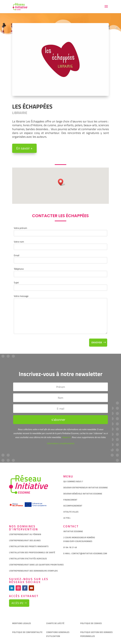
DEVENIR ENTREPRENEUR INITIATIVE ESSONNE (85, 487)
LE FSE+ (67, 518)
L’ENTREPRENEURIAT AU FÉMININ (25, 534)
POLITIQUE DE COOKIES (91, 623)
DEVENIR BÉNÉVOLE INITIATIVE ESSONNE (83, 494)
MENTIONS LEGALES (22, 623)
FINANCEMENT (70, 500)
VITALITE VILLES (71, 512)
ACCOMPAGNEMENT (73, 506)
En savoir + (24, 148)
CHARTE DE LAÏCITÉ (55, 623)
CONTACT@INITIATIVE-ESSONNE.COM (89, 553)
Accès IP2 (17, 603)
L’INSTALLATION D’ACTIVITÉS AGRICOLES (28, 558)
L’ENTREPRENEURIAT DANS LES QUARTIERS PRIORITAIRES (36, 565)
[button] (62, 182)
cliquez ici (66, 437)
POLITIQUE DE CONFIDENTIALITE (28, 632)
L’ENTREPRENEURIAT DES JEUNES (25, 540)
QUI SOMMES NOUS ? (73, 481)
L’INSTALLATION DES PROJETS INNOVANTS (29, 546)
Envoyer (97, 342)
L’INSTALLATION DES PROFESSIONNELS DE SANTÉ (32, 552)
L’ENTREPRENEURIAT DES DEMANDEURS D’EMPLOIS (33, 571)
